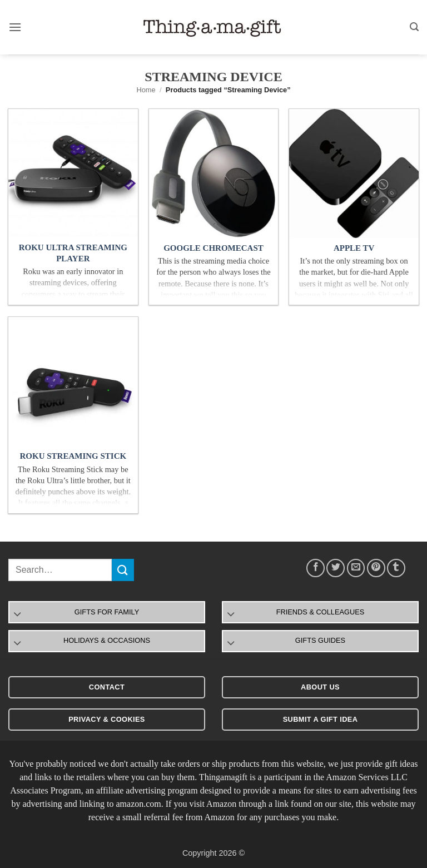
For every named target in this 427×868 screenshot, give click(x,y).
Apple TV (354, 248)
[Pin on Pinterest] (376, 568)
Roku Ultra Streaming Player (73, 253)
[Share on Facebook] (316, 568)
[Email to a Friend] (356, 568)
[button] (15, 27)
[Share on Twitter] (336, 568)
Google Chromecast (213, 248)
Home (146, 90)
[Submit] (123, 570)
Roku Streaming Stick (73, 456)
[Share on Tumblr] (396, 568)
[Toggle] (18, 615)
